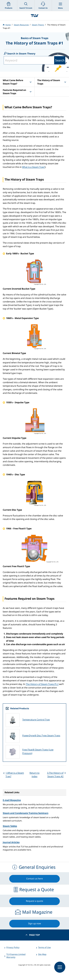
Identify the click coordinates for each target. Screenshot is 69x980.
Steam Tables (10, 826)
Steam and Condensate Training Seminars (26, 813)
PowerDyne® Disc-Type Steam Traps (41, 735)
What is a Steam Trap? (33, 167)
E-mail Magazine (12, 800)
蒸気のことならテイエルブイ (34, 16)
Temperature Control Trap (36, 720)
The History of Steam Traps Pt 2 (42, 684)
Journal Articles (11, 842)
